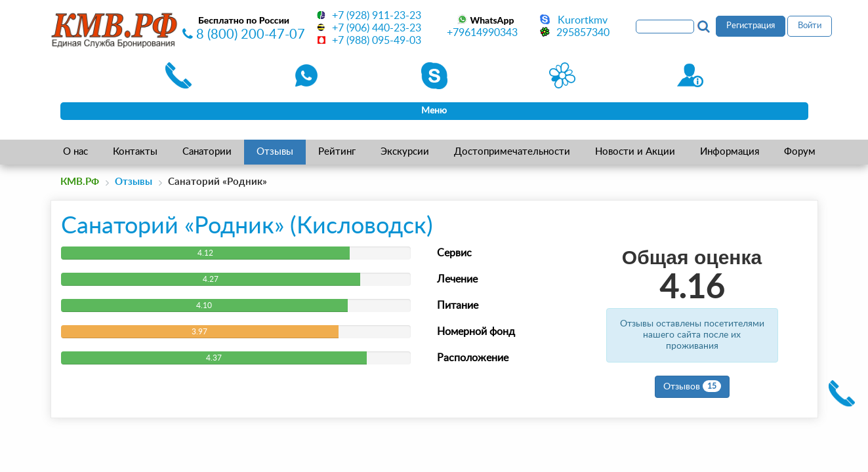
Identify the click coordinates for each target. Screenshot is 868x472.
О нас (75, 152)
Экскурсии (405, 152)
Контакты (135, 152)
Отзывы (275, 152)
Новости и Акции (635, 152)
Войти (810, 26)
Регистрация (751, 26)
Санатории (207, 152)
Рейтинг (337, 152)
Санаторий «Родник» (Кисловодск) (247, 226)
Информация (730, 152)
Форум (800, 152)
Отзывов (692, 386)
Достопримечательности (512, 152)
